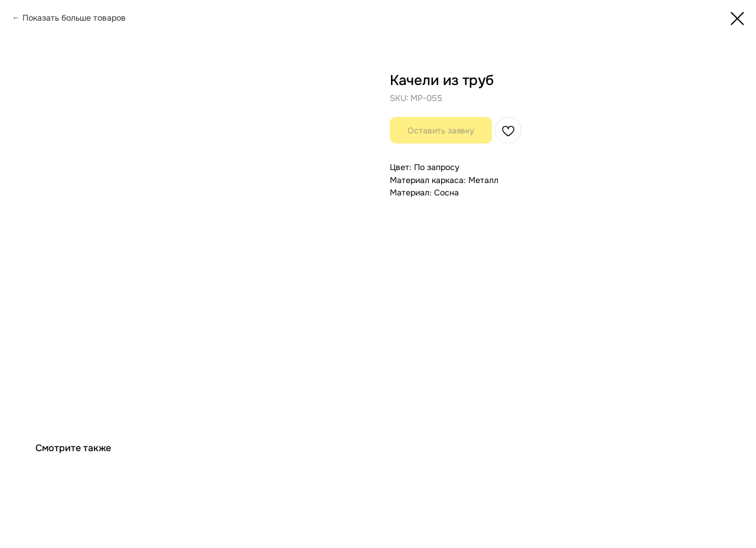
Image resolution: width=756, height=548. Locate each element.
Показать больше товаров (74, 18)
